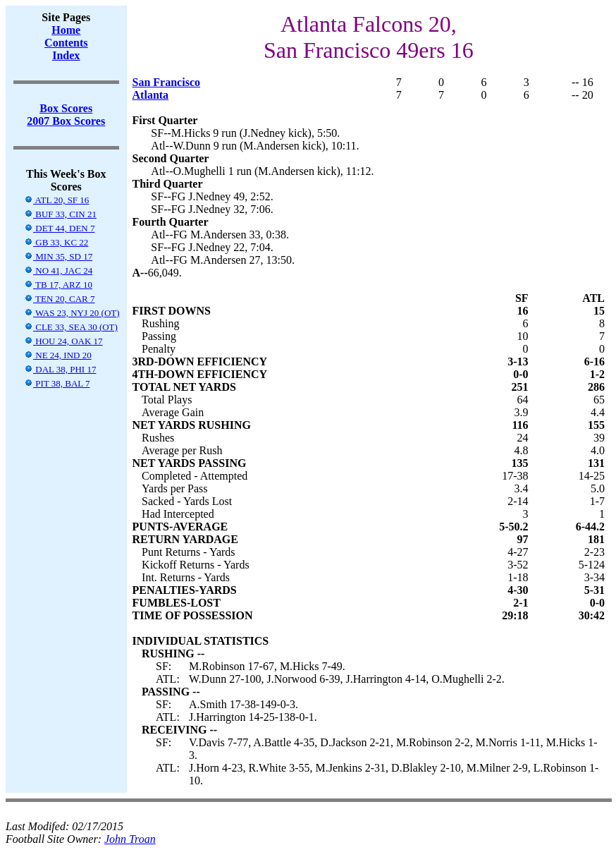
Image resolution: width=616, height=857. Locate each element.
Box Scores (66, 108)
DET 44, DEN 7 (60, 228)
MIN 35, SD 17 (58, 256)
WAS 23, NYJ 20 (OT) (72, 313)
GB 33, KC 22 (56, 242)
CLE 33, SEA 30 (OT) (71, 327)
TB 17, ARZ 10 (58, 285)
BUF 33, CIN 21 (60, 214)
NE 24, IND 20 (58, 355)
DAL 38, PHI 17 (60, 369)
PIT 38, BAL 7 (57, 383)
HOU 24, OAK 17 (63, 341)
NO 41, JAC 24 (58, 271)
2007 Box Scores (66, 121)
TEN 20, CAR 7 (60, 299)
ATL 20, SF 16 (56, 200)
